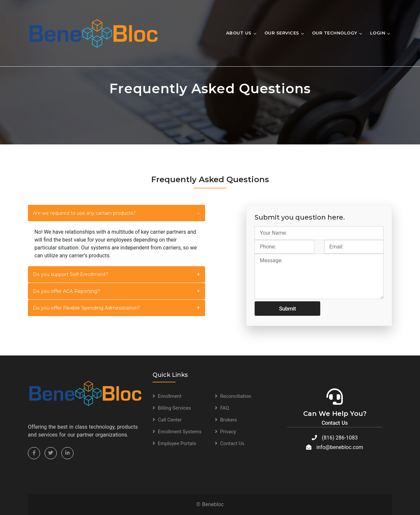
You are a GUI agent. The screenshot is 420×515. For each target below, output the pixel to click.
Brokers (229, 420)
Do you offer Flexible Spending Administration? (86, 308)
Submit (287, 309)
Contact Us (232, 443)
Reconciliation (236, 396)
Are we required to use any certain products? (84, 213)
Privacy (228, 432)
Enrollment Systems (180, 432)
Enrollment (170, 396)
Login (378, 33)
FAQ (225, 408)
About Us (239, 33)
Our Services (282, 33)
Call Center (170, 420)
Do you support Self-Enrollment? (71, 274)
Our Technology (335, 33)
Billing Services (174, 408)
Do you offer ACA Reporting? (66, 291)
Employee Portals (177, 443)
